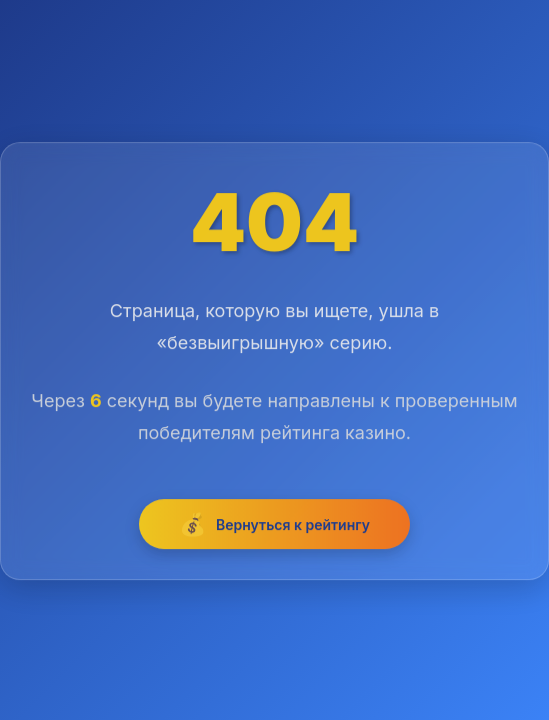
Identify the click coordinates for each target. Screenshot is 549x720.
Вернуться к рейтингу (274, 526)
